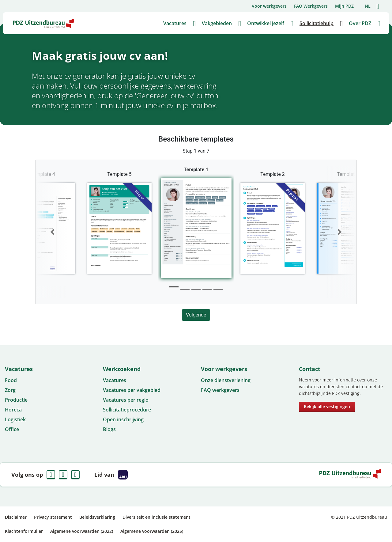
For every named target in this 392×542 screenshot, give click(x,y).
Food (11, 380)
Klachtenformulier (24, 531)
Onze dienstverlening (226, 380)
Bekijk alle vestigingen (327, 406)
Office (12, 429)
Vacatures (115, 380)
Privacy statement (53, 517)
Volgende (196, 315)
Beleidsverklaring (97, 517)
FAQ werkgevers (220, 390)
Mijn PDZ (344, 6)
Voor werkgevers (269, 6)
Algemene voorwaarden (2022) (82, 531)
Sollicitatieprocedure (127, 410)
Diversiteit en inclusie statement (156, 517)
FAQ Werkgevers (311, 6)
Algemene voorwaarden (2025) (152, 531)
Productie (16, 400)
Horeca (13, 410)
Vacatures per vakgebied (132, 390)
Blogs (109, 429)
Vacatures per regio (126, 400)
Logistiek (15, 419)
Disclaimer (16, 517)
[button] (52, 232)
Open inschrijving (123, 419)
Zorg (10, 390)
